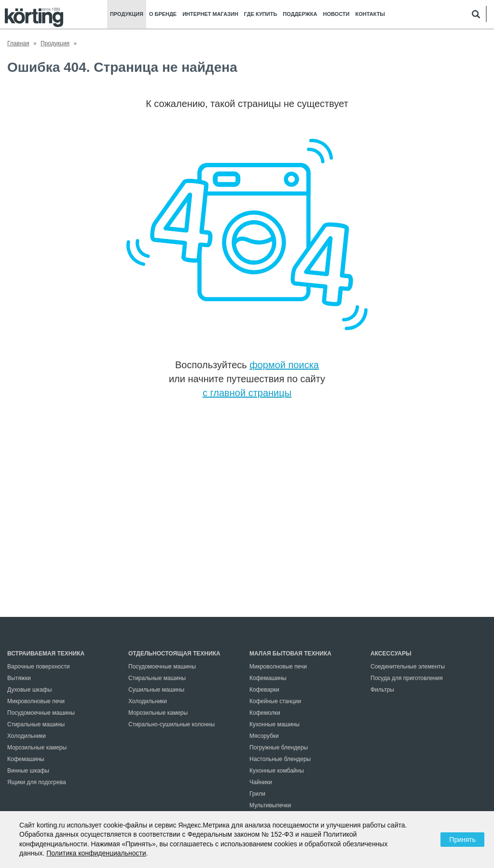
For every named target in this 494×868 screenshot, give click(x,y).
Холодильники (27, 736)
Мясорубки (264, 736)
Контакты (370, 14)
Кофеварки (264, 690)
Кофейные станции (275, 701)
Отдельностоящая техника (174, 654)
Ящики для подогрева (37, 782)
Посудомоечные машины (41, 713)
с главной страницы (247, 393)
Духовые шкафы (29, 690)
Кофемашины (26, 759)
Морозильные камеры (37, 748)
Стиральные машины (36, 724)
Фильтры (382, 690)
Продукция (127, 14)
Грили (257, 794)
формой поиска (284, 365)
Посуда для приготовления (407, 678)
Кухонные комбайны (277, 771)
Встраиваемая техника (46, 654)
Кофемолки (265, 713)
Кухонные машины (274, 724)
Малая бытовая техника (290, 654)
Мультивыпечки (270, 805)
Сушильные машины (156, 690)
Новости (336, 14)
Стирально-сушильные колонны (172, 724)
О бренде (163, 14)
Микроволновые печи (36, 701)
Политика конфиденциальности (96, 853)
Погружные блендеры (279, 748)
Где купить (261, 14)
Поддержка (300, 14)
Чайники (261, 782)
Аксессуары (391, 654)
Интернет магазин (210, 14)
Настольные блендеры (280, 759)
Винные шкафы (28, 771)
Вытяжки (19, 678)
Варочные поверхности (38, 667)
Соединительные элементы (408, 667)
